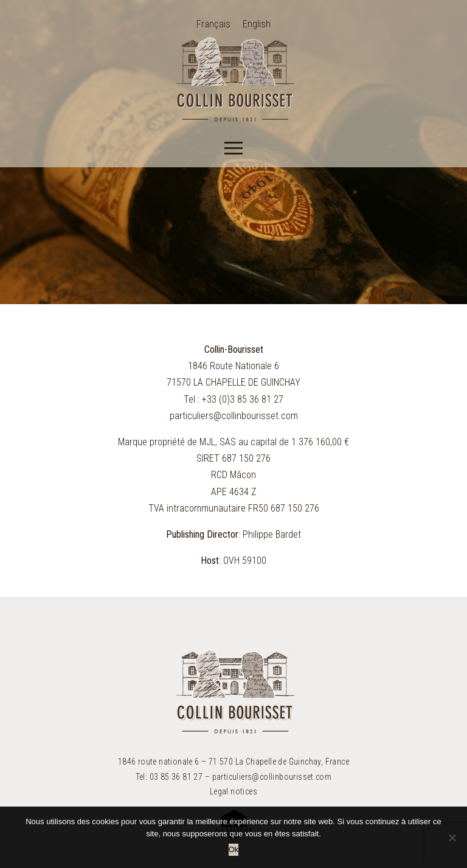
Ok (234, 849)
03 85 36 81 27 (176, 777)
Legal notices (233, 791)
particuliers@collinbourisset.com (234, 416)
